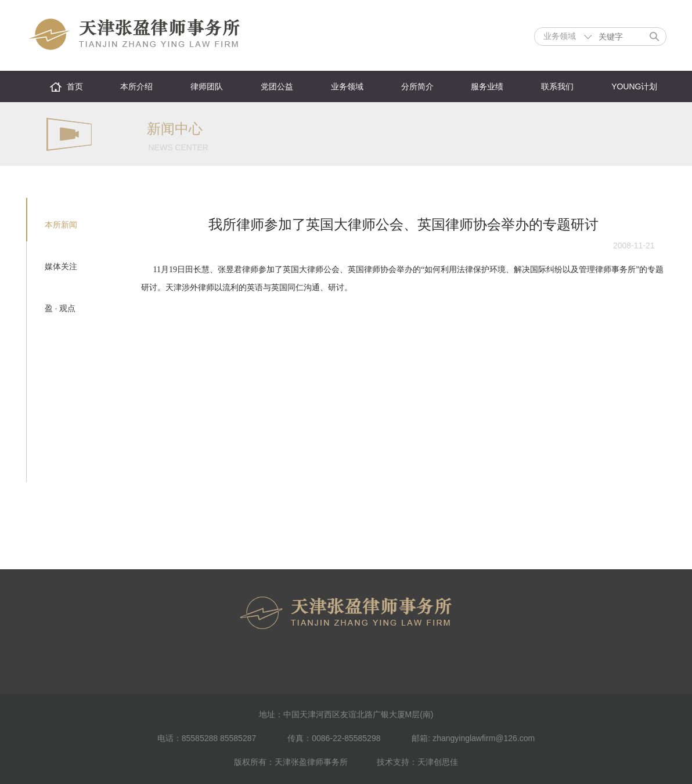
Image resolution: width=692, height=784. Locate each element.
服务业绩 (487, 86)
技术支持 (393, 762)
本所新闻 (61, 225)
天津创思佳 (438, 762)
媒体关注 (61, 266)
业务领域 (347, 86)
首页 (75, 86)
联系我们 (557, 86)
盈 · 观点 (60, 308)
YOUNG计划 (634, 86)
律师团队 (207, 86)
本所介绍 (136, 86)
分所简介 (417, 86)
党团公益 (277, 86)
